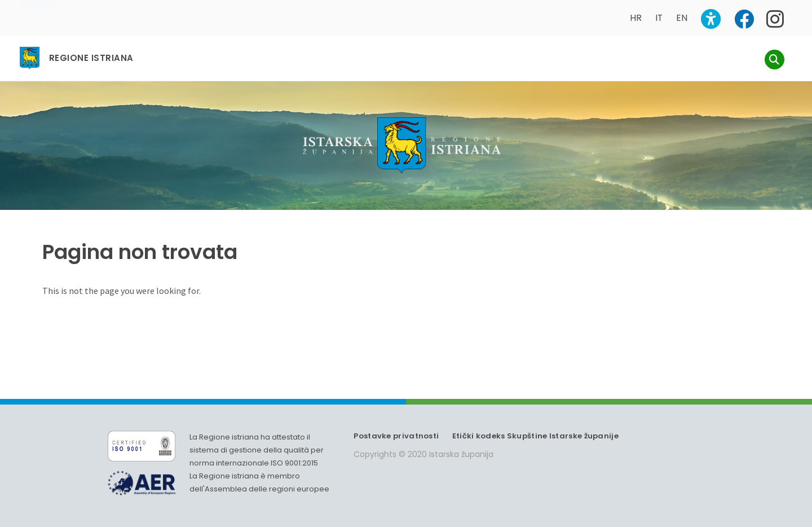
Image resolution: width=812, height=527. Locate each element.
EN (682, 18)
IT (659, 18)
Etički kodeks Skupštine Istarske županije (535, 436)
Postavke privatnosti (396, 436)
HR (636, 18)
